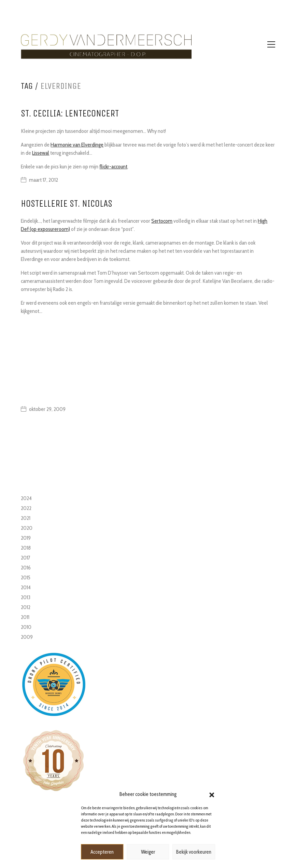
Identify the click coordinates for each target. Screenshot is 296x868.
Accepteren (102, 852)
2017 (26, 558)
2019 (26, 538)
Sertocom (162, 221)
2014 (26, 587)
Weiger (148, 852)
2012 (26, 607)
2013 (26, 597)
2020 (27, 528)
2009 (27, 637)
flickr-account (113, 167)
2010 (26, 627)
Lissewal (41, 153)
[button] (212, 794)
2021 (26, 518)
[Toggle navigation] (271, 44)
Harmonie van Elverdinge (77, 145)
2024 (26, 498)
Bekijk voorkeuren (194, 852)
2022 (26, 508)
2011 (25, 617)
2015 (26, 577)
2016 (26, 568)
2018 (26, 548)
